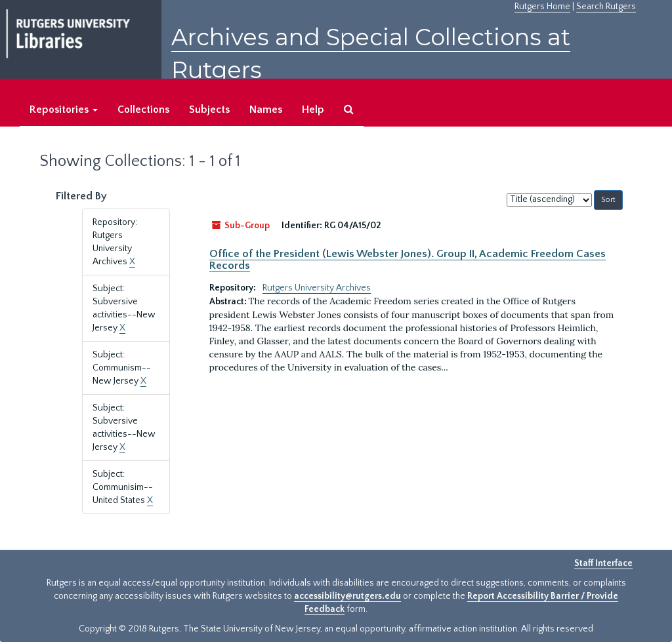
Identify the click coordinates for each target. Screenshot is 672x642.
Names (266, 110)
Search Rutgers (606, 7)
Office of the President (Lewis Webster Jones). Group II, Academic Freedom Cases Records (408, 260)
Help (313, 110)
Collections (143, 110)
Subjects (209, 110)
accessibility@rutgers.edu (347, 596)
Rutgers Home (542, 7)
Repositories (64, 110)
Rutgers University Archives (317, 288)
